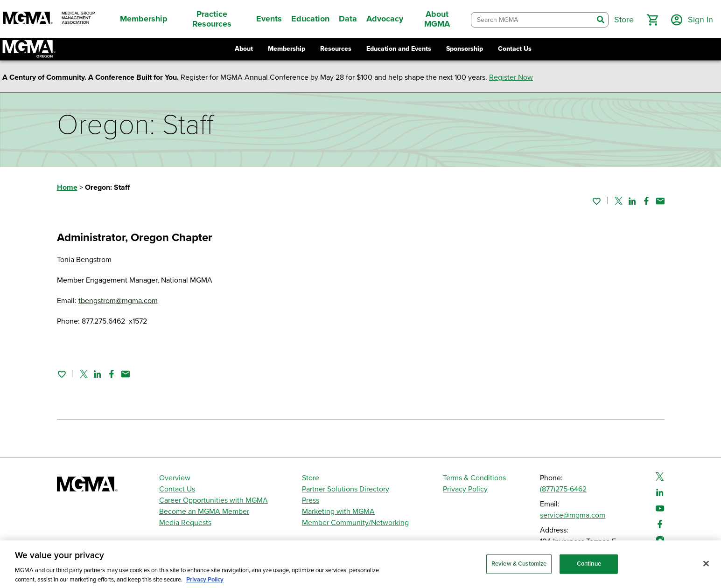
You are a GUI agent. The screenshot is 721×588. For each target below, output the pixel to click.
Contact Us (515, 49)
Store (311, 478)
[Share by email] (660, 201)
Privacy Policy (465, 489)
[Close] (706, 570)
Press (311, 500)
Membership (287, 49)
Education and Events (399, 49)
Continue (589, 570)
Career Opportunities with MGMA (213, 500)
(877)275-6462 (563, 489)
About (244, 49)
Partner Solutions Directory (346, 489)
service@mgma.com (573, 515)
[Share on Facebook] (646, 201)
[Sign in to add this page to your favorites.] (596, 201)
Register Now (511, 77)
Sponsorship (465, 49)
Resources (336, 49)
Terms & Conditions (474, 478)
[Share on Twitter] (619, 201)
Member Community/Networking (355, 523)
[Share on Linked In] (632, 201)
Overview (175, 478)
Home (67, 187)
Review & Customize (519, 570)
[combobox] (532, 20)
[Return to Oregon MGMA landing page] (29, 49)
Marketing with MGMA (338, 512)
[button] (652, 20)
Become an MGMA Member (204, 512)
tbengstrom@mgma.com (118, 301)
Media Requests (185, 523)
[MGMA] (49, 19)
